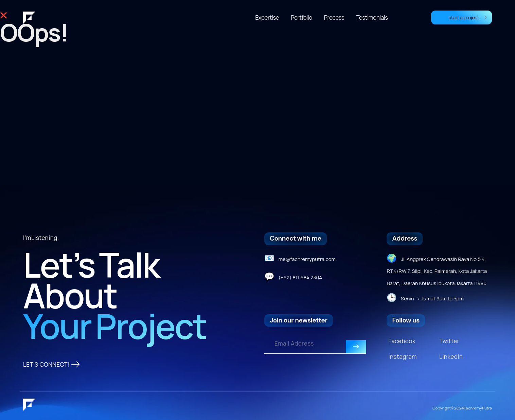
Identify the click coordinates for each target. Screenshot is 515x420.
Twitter (449, 341)
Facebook (402, 341)
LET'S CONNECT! (51, 365)
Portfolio (301, 17)
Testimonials (372, 17)
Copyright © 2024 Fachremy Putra (462, 408)
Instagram (402, 357)
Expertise (267, 17)
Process (334, 17)
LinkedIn (451, 357)
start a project (468, 17)
